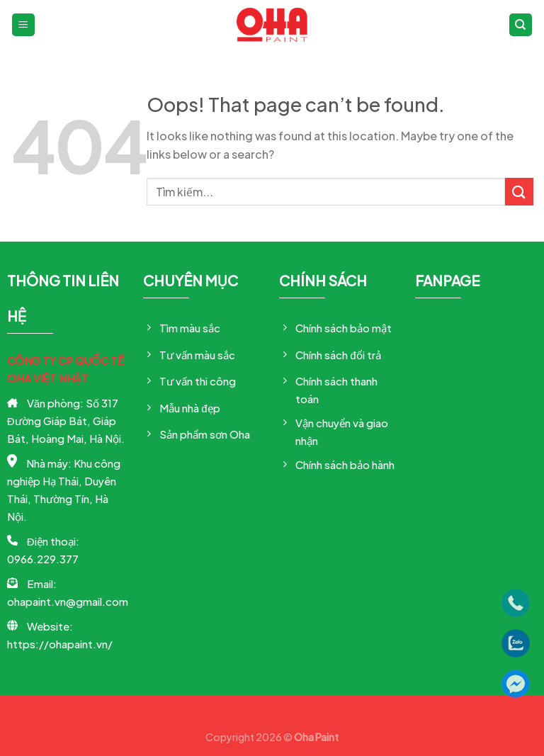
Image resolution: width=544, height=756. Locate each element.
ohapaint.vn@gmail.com (68, 601)
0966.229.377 (43, 559)
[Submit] (519, 192)
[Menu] (24, 25)
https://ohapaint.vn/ (60, 644)
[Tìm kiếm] (521, 25)
